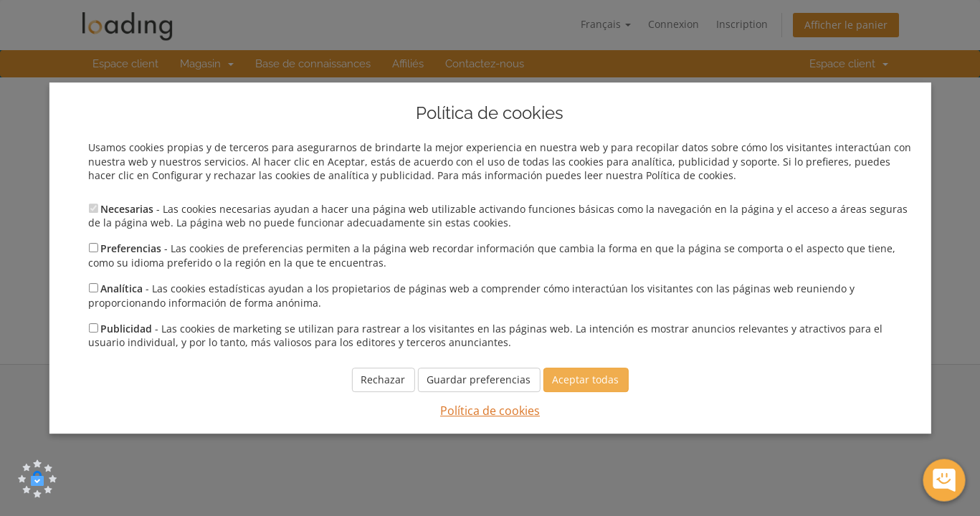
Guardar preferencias (479, 379)
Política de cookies (490, 411)
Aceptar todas (585, 379)
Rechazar (383, 379)
